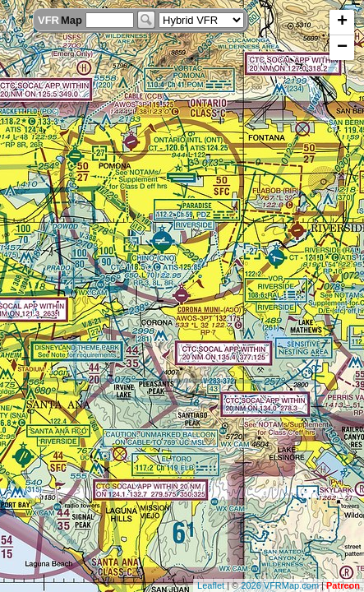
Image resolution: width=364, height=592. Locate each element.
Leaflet (211, 585)
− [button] (342, 48)
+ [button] (342, 22)
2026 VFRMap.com (280, 585)
